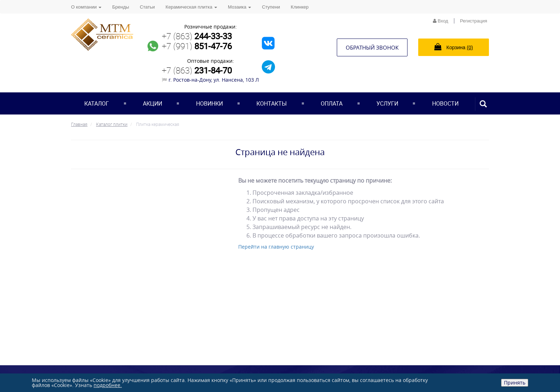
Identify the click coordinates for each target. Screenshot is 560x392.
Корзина (454, 47)
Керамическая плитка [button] (191, 7)
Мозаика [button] (239, 7)
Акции (152, 103)
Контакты (272, 103)
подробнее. (108, 385)
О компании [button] (86, 7)
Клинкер (300, 7)
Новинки (209, 103)
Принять (515, 383)
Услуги (387, 103)
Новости (445, 103)
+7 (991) (197, 46)
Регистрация (474, 21)
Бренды (121, 7)
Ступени (271, 7)
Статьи (147, 7)
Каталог (97, 103)
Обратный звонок (372, 47)
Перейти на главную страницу (276, 247)
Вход (441, 21)
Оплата (332, 103)
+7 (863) (197, 36)
